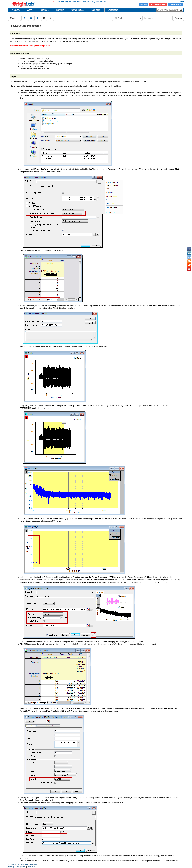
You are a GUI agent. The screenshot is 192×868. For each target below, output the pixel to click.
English (15, 18)
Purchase (45, 10)
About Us (96, 10)
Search (178, 18)
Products (16, 10)
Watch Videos (176, 4)
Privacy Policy (21, 867)
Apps (30, 10)
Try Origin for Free (158, 4)
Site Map (11, 867)
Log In (181, 2)
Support (61, 10)
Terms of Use (32, 867)
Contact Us (113, 10)
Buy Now (144, 4)
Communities (78, 10)
